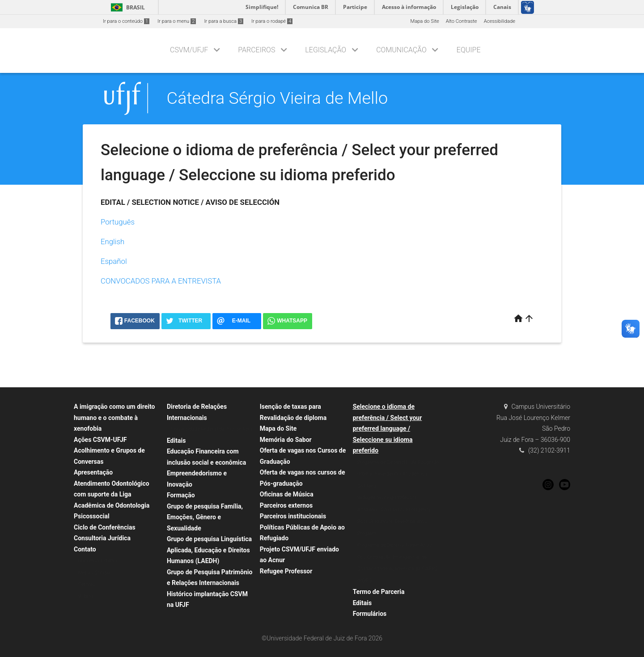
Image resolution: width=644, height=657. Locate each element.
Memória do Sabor (286, 440)
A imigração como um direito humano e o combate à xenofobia (114, 418)
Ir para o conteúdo (126, 21)
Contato (85, 549)
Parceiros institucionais (293, 516)
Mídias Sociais (94, 573)
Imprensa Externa (98, 561)
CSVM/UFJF (189, 50)
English (112, 242)
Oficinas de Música (287, 494)
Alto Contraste (462, 21)
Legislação (326, 50)
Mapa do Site (424, 21)
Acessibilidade (500, 21)
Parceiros (256, 50)
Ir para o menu (177, 21)
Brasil (126, 7)
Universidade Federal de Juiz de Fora (212, 429)
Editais (176, 441)
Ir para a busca (224, 21)
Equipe (469, 50)
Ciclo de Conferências (105, 527)
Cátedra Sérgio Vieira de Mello (277, 98)
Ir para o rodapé (272, 21)
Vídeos (86, 596)
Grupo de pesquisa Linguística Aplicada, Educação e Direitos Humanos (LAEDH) (209, 550)
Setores (87, 584)
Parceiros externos (286, 505)
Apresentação (93, 472)
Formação (181, 495)
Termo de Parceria (379, 592)
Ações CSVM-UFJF (100, 440)
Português (118, 222)
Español (114, 261)
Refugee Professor (286, 571)
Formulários (370, 614)
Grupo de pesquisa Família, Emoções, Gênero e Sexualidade (205, 517)
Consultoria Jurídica (102, 538)
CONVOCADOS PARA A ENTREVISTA (161, 281)
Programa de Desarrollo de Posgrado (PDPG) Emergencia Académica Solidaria (398, 474)
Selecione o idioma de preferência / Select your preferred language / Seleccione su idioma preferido (388, 428)
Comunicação (401, 50)
